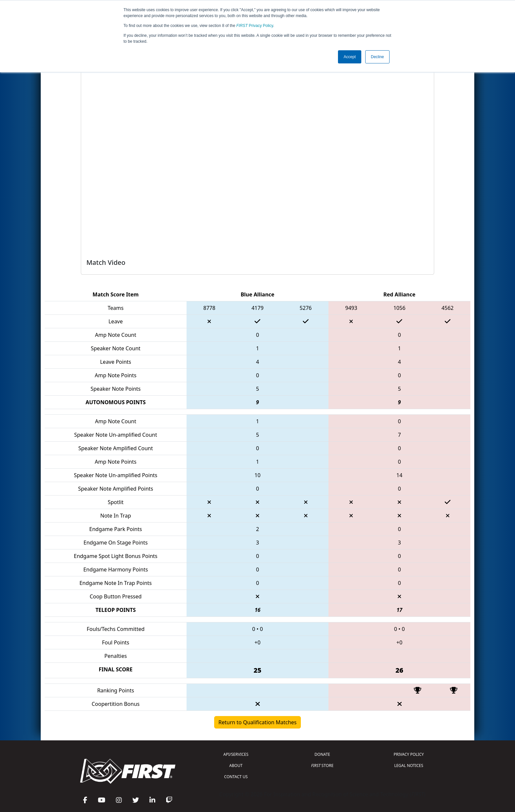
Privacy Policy (255, 26)
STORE (322, 766)
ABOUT (236, 766)
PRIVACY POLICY (409, 754)
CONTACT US (236, 777)
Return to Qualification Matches (257, 722)
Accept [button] (350, 57)
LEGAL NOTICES (409, 766)
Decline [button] (377, 57)
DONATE (322, 754)
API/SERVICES (236, 754)
